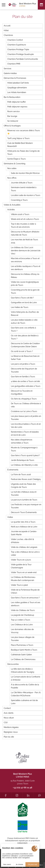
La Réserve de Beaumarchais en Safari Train (25, 358)
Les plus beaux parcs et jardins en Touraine (26, 418)
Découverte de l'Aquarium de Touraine (24, 370)
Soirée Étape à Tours (16, 159)
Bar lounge (12, 116)
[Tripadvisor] (39, 795)
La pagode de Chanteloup (22, 615)
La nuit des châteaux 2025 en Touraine (24, 493)
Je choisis (19, 864)
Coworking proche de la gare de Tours (25, 291)
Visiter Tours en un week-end (24, 572)
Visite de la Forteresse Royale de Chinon (25, 591)
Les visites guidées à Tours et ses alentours (26, 604)
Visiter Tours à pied (19, 585)
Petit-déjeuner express (17, 107)
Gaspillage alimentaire (17, 88)
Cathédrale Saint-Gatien (21, 655)
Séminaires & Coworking (15, 164)
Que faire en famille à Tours (23, 377)
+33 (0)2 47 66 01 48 (22, 788)
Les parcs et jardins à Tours (23, 364)
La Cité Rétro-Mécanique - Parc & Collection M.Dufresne (26, 694)
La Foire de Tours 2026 (21, 474)
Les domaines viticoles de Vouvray (22, 631)
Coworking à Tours (19, 200)
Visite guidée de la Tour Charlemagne (21, 566)
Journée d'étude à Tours (22, 183)
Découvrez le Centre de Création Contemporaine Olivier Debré (25, 345)
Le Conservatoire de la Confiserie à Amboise (25, 678)
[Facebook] (6, 795)
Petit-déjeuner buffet (16, 102)
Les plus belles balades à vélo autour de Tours (24, 321)
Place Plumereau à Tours (22, 645)
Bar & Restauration (12, 97)
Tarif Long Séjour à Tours (18, 138)
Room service (13, 111)
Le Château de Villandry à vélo (24, 465)
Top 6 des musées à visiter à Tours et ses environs (23, 225)
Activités (11, 210)
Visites (10, 517)
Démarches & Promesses (15, 78)
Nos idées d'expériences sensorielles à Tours (22, 441)
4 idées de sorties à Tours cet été (25, 381)
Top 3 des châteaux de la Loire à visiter (25, 553)
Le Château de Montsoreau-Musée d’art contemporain (23, 579)
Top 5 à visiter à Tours (21, 620)
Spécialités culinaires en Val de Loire (24, 702)
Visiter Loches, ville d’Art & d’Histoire (22, 541)
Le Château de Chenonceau (23, 659)
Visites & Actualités (12, 205)
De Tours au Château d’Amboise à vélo (26, 405)
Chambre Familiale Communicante (23, 59)
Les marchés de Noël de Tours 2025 (24, 241)
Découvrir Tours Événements (24, 512)
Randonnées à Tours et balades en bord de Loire (25, 433)
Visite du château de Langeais (24, 547)
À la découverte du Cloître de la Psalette (25, 686)
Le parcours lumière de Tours (24, 500)
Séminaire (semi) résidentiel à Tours (24, 189)
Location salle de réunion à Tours (26, 195)
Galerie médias (10, 73)
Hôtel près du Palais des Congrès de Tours (23, 153)
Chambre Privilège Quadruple (21, 54)
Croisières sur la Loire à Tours (24, 411)
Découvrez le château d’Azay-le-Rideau (25, 276)
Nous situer (9, 718)
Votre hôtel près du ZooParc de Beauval (25, 314)
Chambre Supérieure (17, 45)
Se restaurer (13, 121)
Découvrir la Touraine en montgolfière (22, 392)
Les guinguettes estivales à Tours (26, 386)
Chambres (8, 35)
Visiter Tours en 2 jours (21, 560)
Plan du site (9, 737)
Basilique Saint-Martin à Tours (24, 650)
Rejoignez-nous (11, 732)
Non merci (7, 864)
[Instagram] (17, 795)
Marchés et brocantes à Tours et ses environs (25, 260)
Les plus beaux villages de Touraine (23, 639)
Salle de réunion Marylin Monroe (25, 173)
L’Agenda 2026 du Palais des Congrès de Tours (23, 486)
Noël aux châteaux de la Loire (24, 527)
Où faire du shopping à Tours (24, 399)
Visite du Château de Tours (23, 610)
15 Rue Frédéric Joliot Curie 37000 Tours (23, 782)
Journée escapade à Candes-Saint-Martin (24, 533)
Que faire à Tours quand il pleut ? (25, 455)
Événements (13, 470)
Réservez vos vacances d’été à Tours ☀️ (24, 132)
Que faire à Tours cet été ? (22, 298)
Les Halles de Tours (20, 307)
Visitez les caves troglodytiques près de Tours (25, 284)
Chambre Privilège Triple (18, 49)
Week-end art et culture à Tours (25, 219)
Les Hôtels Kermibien (17, 92)
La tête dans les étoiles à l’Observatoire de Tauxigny (23, 670)
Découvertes (13, 664)
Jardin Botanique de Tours (23, 460)
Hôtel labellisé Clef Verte (18, 83)
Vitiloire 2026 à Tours (20, 214)
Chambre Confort (15, 40)
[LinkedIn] (28, 795)
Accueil (7, 26)
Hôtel (6, 30)
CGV (6, 722)
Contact (7, 708)
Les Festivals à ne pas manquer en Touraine (26, 506)
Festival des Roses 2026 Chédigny (26, 479)
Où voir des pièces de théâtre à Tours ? (25, 337)
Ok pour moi (32, 864)
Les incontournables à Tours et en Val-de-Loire (26, 426)
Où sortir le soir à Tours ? (22, 351)
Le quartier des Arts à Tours (23, 522)
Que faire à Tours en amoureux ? (25, 598)
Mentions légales (11, 727)
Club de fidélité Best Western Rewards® (20, 145)
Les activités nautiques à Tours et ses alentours (26, 268)
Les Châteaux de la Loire (22, 625)
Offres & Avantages (12, 126)
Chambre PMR (14, 64)
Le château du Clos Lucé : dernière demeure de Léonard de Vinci (26, 251)
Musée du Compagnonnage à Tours (24, 449)
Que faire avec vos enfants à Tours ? (23, 329)
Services (7, 69)
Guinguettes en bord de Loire (24, 302)
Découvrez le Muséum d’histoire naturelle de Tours (25, 233)
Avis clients (9, 713)
